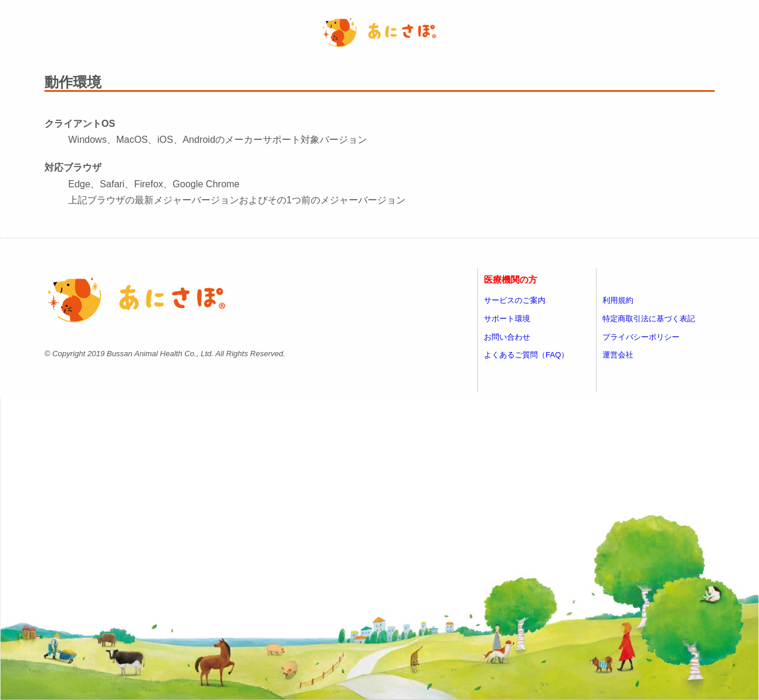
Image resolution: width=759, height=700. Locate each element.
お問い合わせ (507, 337)
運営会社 (618, 355)
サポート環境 (507, 319)
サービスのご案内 (515, 300)
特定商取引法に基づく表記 (649, 319)
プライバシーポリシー (641, 337)
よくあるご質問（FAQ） (526, 355)
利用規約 (618, 300)
